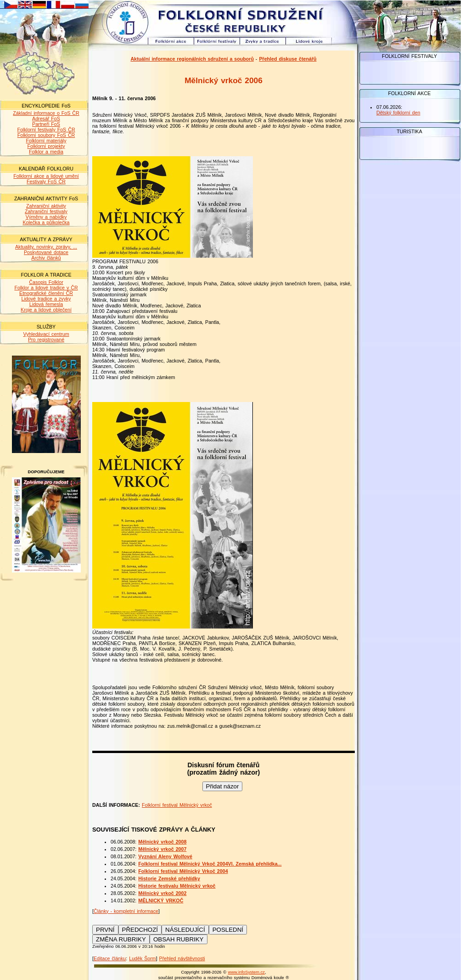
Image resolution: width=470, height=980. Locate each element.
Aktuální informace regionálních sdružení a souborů (192, 59)
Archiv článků (46, 258)
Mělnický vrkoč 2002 (162, 893)
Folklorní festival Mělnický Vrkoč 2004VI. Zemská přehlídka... (210, 864)
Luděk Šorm (142, 958)
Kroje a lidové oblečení (46, 310)
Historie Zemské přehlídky (169, 878)
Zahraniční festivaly (46, 211)
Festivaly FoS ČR (46, 181)
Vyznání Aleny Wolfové (165, 856)
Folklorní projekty (46, 146)
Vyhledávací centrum (46, 334)
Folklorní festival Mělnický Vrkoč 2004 (183, 871)
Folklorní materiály (46, 141)
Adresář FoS (46, 119)
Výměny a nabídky (46, 217)
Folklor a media (46, 152)
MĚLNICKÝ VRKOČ (161, 901)
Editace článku (110, 958)
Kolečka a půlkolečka (46, 222)
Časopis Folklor (46, 282)
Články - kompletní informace (126, 911)
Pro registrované (46, 340)
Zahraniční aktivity (46, 206)
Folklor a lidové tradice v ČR (46, 288)
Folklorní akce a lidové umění (46, 176)
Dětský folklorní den (398, 113)
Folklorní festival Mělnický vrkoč (177, 805)
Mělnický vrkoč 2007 (162, 849)
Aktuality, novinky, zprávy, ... (46, 247)
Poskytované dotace (46, 252)
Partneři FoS (46, 124)
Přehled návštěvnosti (182, 958)
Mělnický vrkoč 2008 (162, 842)
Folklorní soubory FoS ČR (46, 135)
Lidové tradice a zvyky (46, 299)
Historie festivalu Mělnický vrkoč (177, 886)
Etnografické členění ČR (46, 293)
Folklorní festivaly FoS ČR (46, 130)
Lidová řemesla (46, 304)
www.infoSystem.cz (246, 972)
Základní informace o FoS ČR (46, 113)
